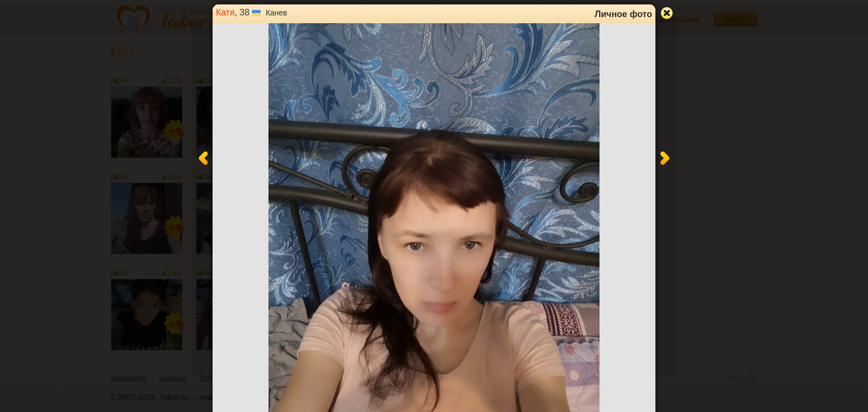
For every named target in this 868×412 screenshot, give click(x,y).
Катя (225, 12)
